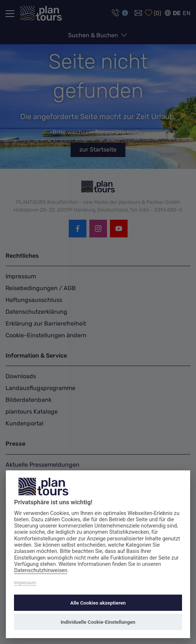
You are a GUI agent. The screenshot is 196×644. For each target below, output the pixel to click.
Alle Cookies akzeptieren (98, 603)
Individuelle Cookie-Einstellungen (98, 622)
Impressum (25, 583)
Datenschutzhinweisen (41, 570)
